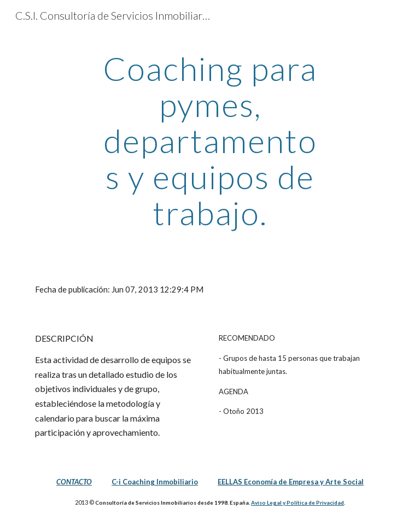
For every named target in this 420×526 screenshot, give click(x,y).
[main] (210, 141)
